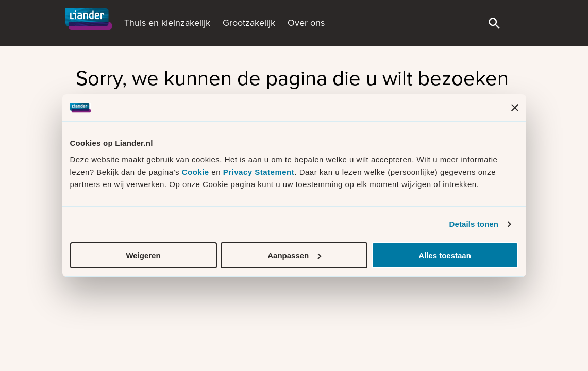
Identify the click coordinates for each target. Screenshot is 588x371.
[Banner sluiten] (515, 108)
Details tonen (474, 224)
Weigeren (143, 255)
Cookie (197, 172)
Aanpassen (294, 255)
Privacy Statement (259, 172)
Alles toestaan (445, 255)
